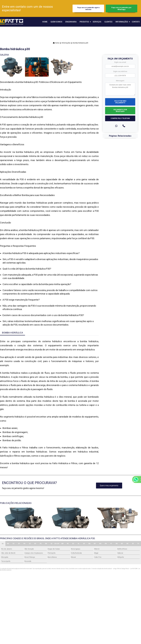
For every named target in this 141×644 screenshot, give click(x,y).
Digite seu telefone (120, 71)
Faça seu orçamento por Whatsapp (121, 8)
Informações (122, 22)
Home (45, 22)
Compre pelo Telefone (120, 118)
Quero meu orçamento (109, 486)
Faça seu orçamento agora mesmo (88, 8)
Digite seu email (120, 62)
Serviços (97, 22)
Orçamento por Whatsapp (120, 111)
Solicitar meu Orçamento (120, 102)
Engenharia (71, 22)
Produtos (84, 22)
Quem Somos (56, 22)
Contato (136, 22)
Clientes (108, 22)
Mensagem (120, 81)
